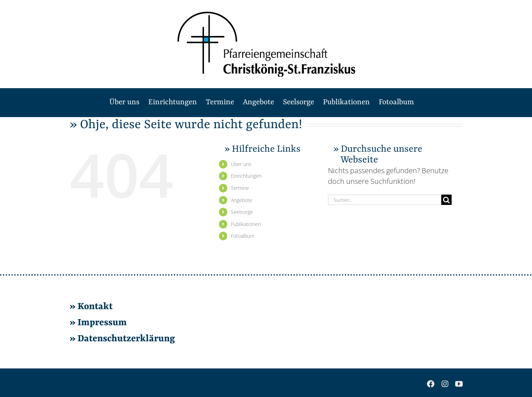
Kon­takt (95, 307)
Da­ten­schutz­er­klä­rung (125, 339)
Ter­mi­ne (240, 188)
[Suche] (446, 200)
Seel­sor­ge (242, 212)
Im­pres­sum (102, 323)
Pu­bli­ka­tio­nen (246, 224)
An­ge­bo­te (242, 200)
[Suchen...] (385, 200)
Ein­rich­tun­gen (246, 176)
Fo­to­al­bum (243, 236)
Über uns (241, 164)
